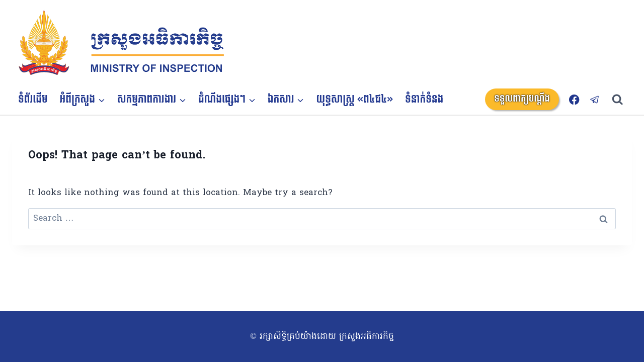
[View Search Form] (622, 100)
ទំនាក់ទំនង (424, 100)
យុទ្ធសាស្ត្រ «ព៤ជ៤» (355, 100)
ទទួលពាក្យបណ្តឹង (522, 99)
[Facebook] (574, 99)
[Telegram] (595, 99)
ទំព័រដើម (33, 100)
